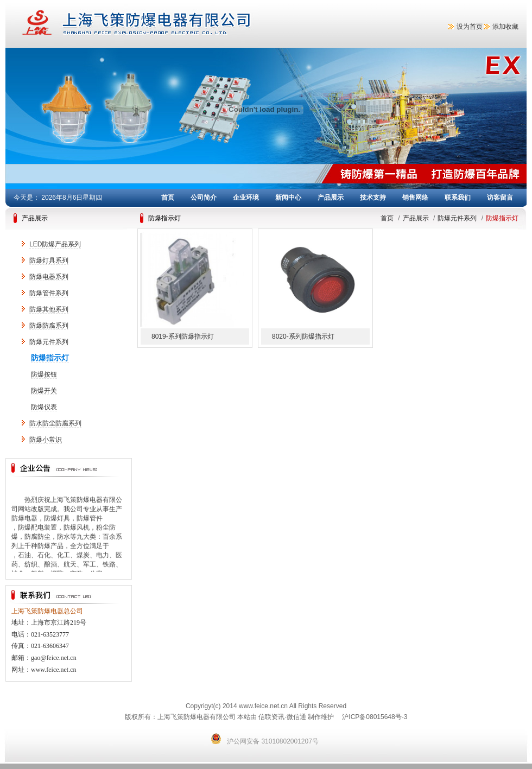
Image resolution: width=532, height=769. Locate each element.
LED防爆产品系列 (55, 244)
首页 (168, 198)
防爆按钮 (44, 374)
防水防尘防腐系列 (55, 423)
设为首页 (470, 27)
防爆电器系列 (49, 277)
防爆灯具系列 (49, 260)
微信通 (296, 717)
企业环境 (246, 198)
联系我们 (458, 198)
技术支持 (373, 198)
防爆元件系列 (49, 342)
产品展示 (331, 198)
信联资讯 (271, 717)
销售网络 (415, 198)
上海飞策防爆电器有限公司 (179, 24)
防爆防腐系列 (49, 326)
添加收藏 (505, 27)
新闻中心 (288, 198)
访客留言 (500, 198)
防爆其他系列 (49, 309)
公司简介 (204, 198)
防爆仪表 (44, 407)
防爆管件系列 (49, 293)
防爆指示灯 (50, 358)
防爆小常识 (46, 440)
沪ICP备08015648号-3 (375, 717)
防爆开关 (44, 391)
